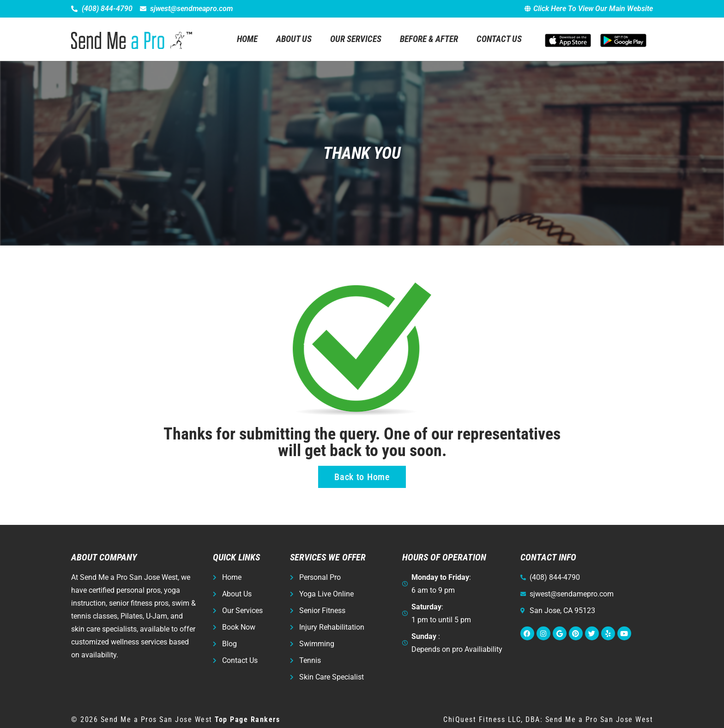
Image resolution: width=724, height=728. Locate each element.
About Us (294, 39)
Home (247, 39)
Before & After (429, 39)
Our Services (356, 39)
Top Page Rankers (247, 719)
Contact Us (499, 39)
